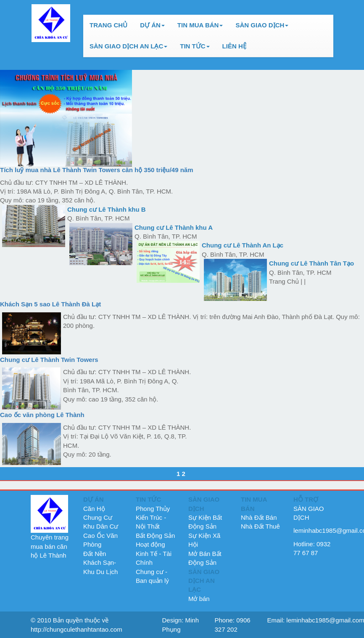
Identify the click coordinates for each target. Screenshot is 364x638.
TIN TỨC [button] (195, 46)
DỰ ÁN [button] (152, 25)
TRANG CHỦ (108, 25)
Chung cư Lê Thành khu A (174, 227)
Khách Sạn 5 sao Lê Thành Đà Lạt (50, 304)
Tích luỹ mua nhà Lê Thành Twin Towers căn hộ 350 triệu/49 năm (97, 170)
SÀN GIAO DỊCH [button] (262, 25)
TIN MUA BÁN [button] (200, 25)
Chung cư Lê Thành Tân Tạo (311, 263)
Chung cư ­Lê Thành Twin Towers (49, 360)
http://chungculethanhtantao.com (76, 629)
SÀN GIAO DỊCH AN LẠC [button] (128, 46)
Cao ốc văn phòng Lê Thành (42, 415)
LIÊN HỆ (234, 46)
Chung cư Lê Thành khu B (107, 209)
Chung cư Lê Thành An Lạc (243, 245)
